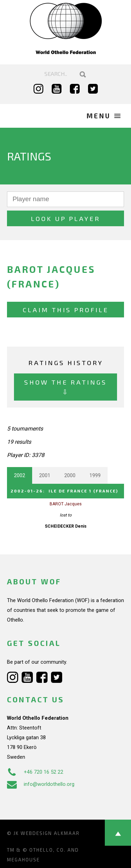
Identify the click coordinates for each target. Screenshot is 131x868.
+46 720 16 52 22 (35, 772)
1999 (95, 475)
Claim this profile (66, 310)
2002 (20, 475)
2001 (45, 475)
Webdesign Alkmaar (50, 833)
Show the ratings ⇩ (65, 387)
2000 (70, 475)
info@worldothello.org (41, 784)
